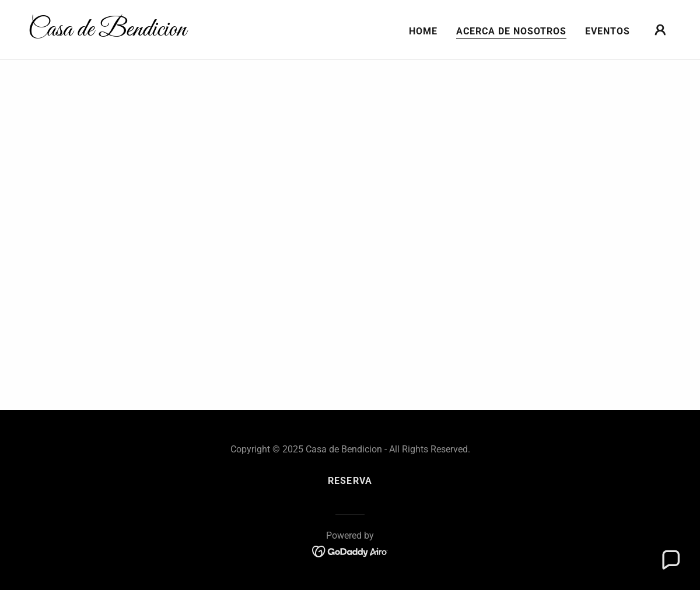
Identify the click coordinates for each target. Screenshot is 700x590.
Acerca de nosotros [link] (511, 31)
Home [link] (423, 31)
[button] (660, 30)
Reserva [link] (350, 481)
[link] (118, 32)
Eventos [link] (608, 31)
